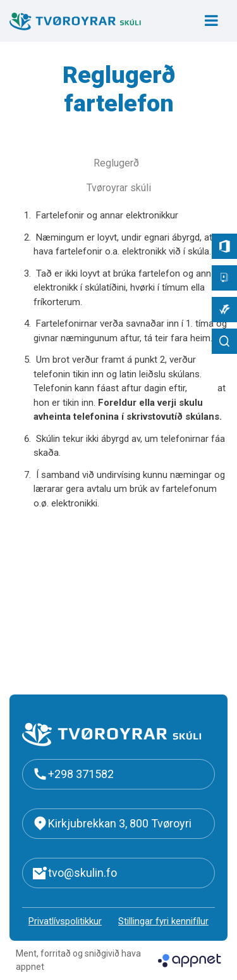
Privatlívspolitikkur (65, 921)
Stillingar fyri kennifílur (163, 921)
